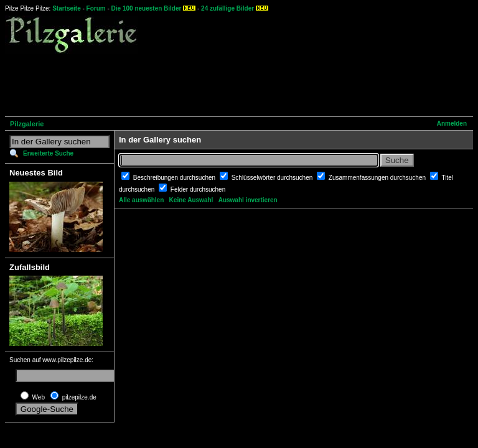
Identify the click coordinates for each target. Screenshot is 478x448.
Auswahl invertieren (248, 200)
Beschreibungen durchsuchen (175, 178)
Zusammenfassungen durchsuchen (378, 178)
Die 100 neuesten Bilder (147, 8)
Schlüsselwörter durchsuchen (273, 178)
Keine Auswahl (191, 200)
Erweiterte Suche (48, 153)
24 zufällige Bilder (227, 8)
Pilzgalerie (27, 124)
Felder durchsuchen (198, 189)
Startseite (67, 8)
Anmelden (452, 124)
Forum (96, 8)
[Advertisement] (232, 83)
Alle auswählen (141, 200)
